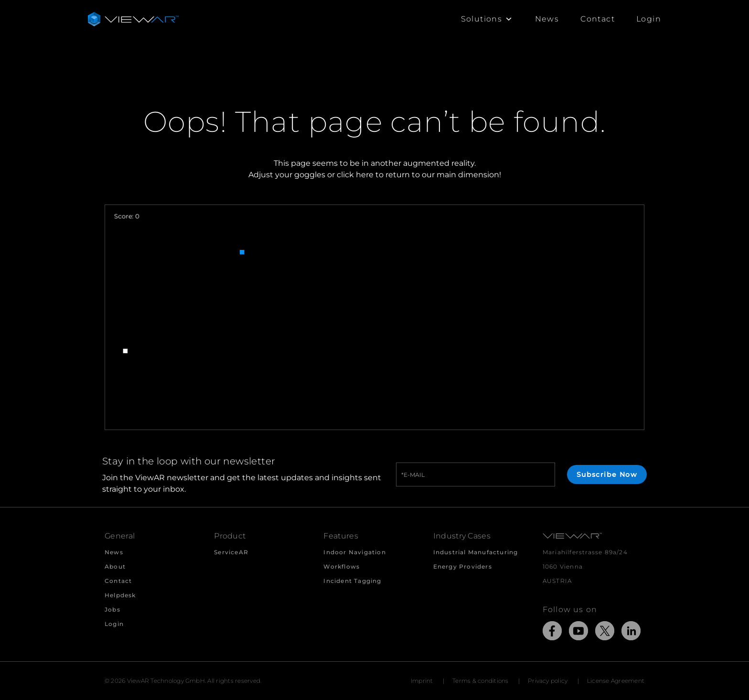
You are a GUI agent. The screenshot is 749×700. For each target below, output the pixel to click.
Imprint (422, 681)
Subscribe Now (607, 474)
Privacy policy (548, 681)
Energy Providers (463, 566)
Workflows (342, 566)
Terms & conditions (480, 681)
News (547, 19)
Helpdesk (120, 595)
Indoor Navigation (354, 552)
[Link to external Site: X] (605, 632)
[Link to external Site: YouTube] (578, 632)
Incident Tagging (352, 581)
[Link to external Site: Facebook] (552, 632)
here (365, 175)
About (115, 566)
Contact (598, 19)
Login (649, 19)
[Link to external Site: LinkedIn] (631, 632)
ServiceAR (231, 552)
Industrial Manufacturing (476, 552)
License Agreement (616, 681)
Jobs (112, 609)
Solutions (487, 19)
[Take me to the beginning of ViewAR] (133, 19)
